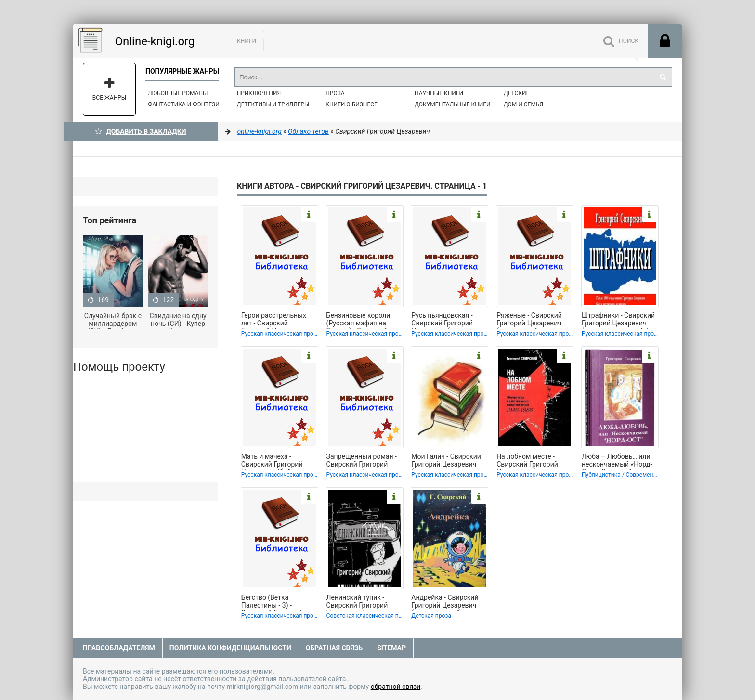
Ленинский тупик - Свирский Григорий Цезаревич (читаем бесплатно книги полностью (357, 602)
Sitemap (391, 648)
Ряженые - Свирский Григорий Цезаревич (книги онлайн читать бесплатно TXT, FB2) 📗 (533, 320)
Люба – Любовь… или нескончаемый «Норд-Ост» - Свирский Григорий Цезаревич (617, 461)
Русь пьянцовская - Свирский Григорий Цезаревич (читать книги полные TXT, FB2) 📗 (448, 320)
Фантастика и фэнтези (184, 104)
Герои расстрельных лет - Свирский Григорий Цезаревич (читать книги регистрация (274, 320)
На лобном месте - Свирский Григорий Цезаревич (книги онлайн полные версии (533, 461)
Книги (247, 41)
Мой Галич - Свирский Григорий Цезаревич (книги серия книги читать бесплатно (446, 461)
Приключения (259, 93)
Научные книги (439, 93)
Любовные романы (178, 93)
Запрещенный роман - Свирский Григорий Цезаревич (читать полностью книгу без (362, 461)
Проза (335, 93)
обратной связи (396, 687)
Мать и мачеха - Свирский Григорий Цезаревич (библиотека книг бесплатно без (279, 461)
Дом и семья (523, 104)
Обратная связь (334, 648)
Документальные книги (453, 104)
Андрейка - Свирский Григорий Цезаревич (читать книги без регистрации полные (445, 602)
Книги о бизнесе (351, 104)
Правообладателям (119, 648)
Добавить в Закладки (141, 131)
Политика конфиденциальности (230, 648)
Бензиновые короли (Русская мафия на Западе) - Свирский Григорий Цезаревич (359, 320)
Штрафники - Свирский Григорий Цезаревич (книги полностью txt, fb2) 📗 (618, 320)
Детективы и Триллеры (273, 104)
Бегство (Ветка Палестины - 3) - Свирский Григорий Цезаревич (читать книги (272, 602)
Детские (517, 93)
